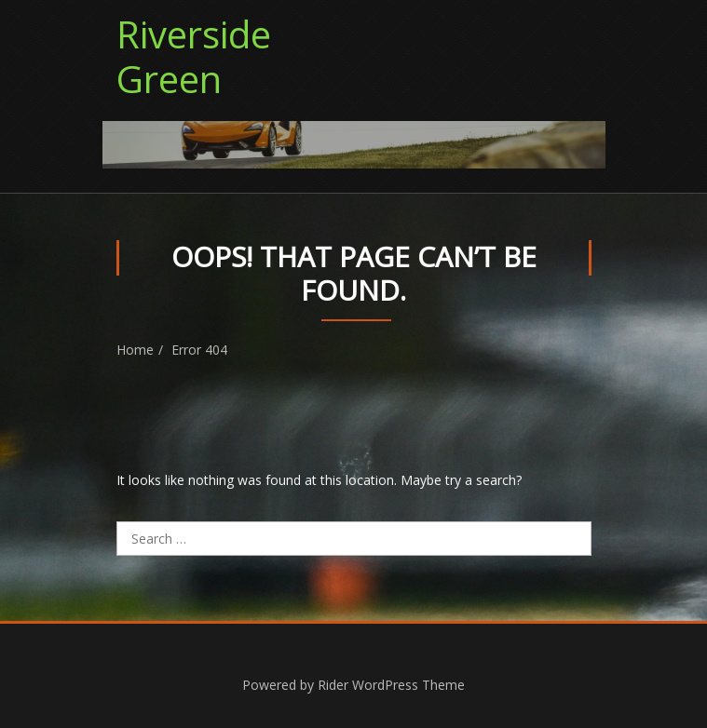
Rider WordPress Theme (391, 685)
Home (135, 350)
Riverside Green (194, 56)
